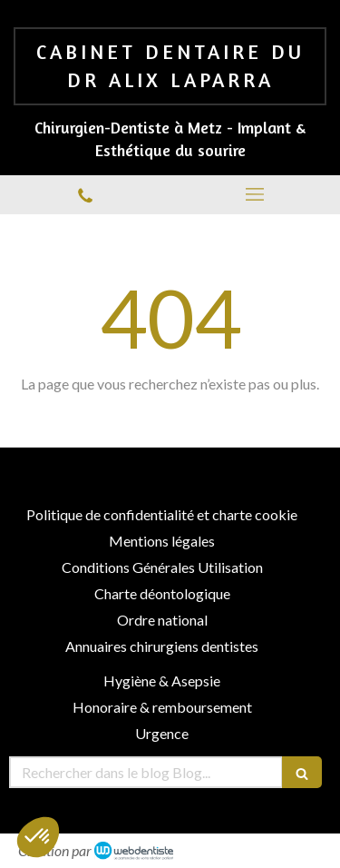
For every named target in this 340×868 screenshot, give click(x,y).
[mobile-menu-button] (256, 194)
